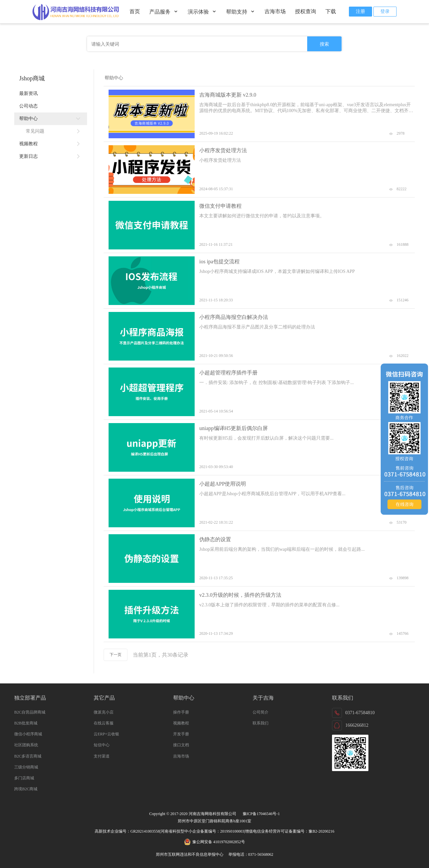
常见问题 (54, 131)
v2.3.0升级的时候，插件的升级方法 (240, 595)
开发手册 (181, 734)
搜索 (324, 44)
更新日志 (51, 156)
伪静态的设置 (215, 539)
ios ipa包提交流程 (219, 261)
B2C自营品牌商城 (30, 712)
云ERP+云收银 (106, 734)
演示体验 (202, 12)
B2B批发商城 (26, 723)
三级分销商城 (26, 767)
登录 (385, 11)
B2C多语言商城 (28, 756)
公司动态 (28, 106)
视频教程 (51, 144)
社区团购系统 (26, 745)
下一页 (116, 655)
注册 (360, 11)
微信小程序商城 (28, 734)
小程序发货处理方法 (223, 150)
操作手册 (181, 712)
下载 (331, 11)
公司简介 (261, 712)
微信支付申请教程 (220, 206)
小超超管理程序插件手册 (228, 373)
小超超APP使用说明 (223, 484)
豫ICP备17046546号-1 (261, 814)
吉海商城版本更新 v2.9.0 (228, 95)
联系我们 (261, 723)
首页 (135, 11)
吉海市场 (275, 11)
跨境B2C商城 (26, 789)
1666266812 (357, 725)
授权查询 (306, 11)
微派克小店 (104, 712)
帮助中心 (51, 119)
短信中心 (102, 745)
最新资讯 (28, 93)
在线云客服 (104, 723)
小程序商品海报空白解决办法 (234, 317)
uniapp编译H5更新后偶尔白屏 (234, 428)
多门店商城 (24, 778)
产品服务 (164, 12)
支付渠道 (102, 756)
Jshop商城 (32, 78)
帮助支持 (241, 12)
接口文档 (181, 745)
